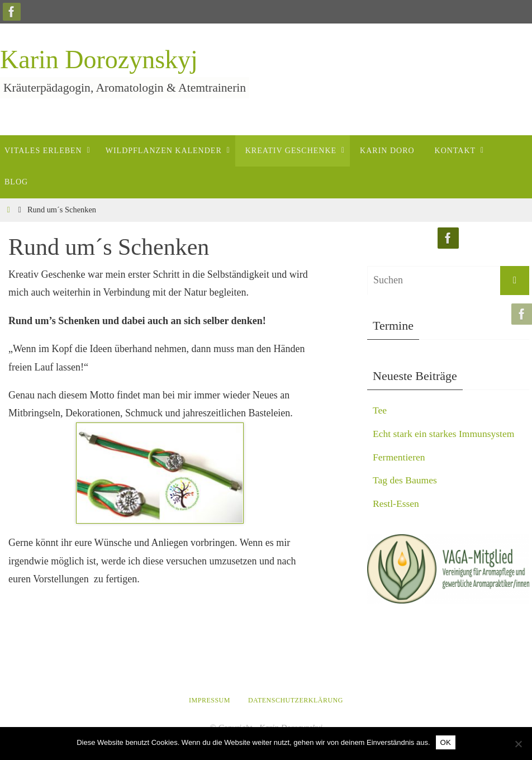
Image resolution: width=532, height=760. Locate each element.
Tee (380, 410)
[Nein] (518, 744)
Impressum (210, 700)
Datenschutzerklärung (296, 700)
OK (446, 742)
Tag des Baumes (406, 480)
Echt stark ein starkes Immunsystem (445, 434)
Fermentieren (400, 457)
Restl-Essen (396, 503)
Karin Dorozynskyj (99, 60)
